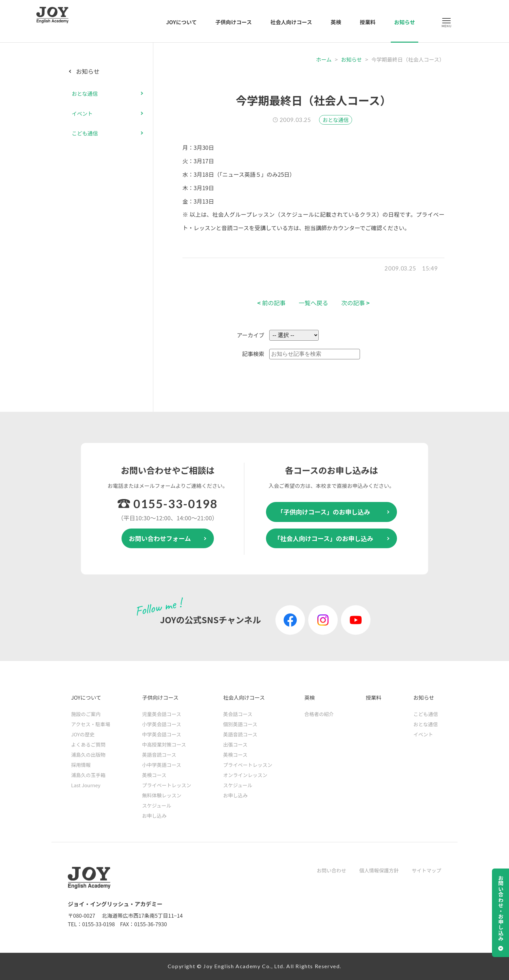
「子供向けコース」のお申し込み (324, 512)
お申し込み (154, 816)
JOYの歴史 (83, 734)
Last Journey (86, 785)
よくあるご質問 (88, 744)
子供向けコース (234, 22)
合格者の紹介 (319, 714)
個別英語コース (240, 724)
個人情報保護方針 (379, 870)
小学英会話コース (162, 724)
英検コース (154, 775)
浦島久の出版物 (88, 755)
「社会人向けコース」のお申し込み (323, 538)
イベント (82, 113)
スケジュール (157, 805)
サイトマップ (426, 870)
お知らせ (405, 22)
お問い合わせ (331, 870)
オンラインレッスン (245, 775)
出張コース (235, 744)
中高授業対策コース (164, 744)
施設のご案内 (86, 714)
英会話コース (238, 714)
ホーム (324, 59)
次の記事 (356, 303)
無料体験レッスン (162, 795)
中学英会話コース (162, 734)
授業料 (368, 22)
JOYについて (181, 22)
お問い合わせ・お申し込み (501, 908)
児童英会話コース (162, 714)
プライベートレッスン (167, 785)
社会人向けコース (291, 22)
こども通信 (85, 133)
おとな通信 (336, 120)
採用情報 (81, 765)
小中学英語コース (162, 765)
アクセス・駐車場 (91, 724)
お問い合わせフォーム (160, 538)
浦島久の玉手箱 (88, 775)
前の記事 (271, 303)
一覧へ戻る (313, 303)
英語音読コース (159, 755)
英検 (336, 22)
